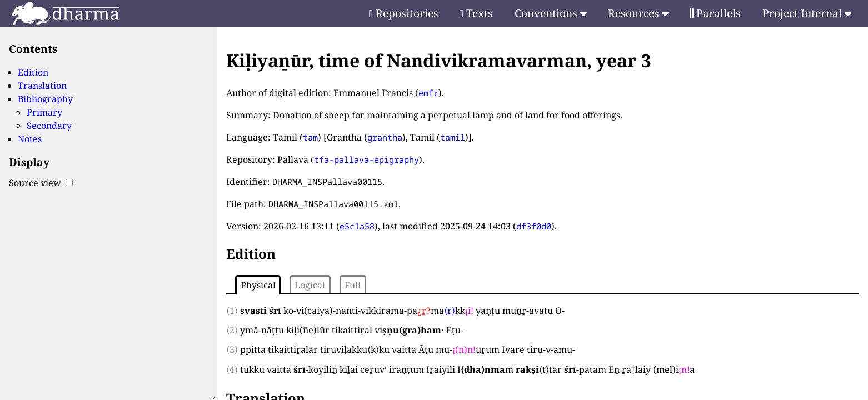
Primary (44, 112)
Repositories (404, 13)
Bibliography (45, 99)
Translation (42, 86)
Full (353, 285)
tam (310, 137)
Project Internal (807, 13)
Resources (638, 13)
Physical (258, 285)
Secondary (49, 126)
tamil (453, 137)
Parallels (715, 13)
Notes (30, 139)
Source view (41, 183)
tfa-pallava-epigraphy (366, 159)
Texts (476, 13)
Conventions (551, 13)
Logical (310, 285)
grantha (385, 137)
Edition (33, 72)
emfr (428, 93)
